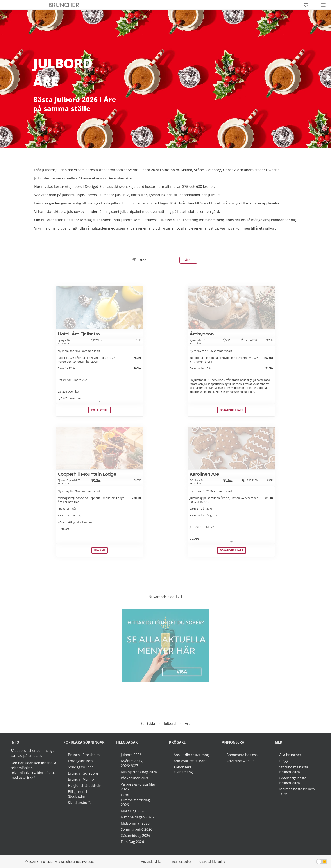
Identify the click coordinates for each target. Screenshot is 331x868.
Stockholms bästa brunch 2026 (294, 769)
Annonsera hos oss (242, 755)
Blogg (284, 761)
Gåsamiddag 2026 (136, 836)
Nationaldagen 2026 (137, 817)
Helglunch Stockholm (85, 786)
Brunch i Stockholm (84, 755)
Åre (188, 260)
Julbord (170, 723)
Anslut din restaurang (191, 755)
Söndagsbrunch (81, 767)
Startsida (148, 723)
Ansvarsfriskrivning (212, 862)
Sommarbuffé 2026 (137, 829)
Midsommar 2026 (135, 823)
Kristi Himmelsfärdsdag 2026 (135, 800)
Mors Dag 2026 (133, 811)
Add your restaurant (190, 761)
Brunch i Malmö (81, 779)
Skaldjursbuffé (80, 803)
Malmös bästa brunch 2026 (297, 791)
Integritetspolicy (181, 862)
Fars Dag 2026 (132, 842)
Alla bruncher (290, 755)
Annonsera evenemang (183, 769)
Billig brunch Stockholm (78, 794)
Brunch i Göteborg (83, 773)
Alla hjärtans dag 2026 (139, 772)
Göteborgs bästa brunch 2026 (293, 780)
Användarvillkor (152, 862)
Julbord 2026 (131, 755)
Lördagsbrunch (80, 761)
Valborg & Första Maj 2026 (138, 787)
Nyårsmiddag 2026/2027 (132, 763)
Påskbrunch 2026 (135, 778)
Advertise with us (240, 761)
